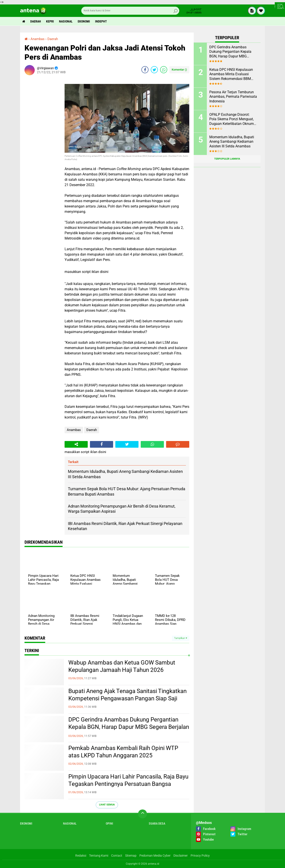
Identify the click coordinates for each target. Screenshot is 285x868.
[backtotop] (142, 814)
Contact (117, 856)
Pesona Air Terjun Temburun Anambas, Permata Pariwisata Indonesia (233, 97)
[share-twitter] (154, 70)
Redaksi (81, 856)
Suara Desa (157, 823)
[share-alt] (76, 444)
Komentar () (179, 70)
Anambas (74, 430)
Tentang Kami (99, 856)
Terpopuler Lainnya (227, 159)
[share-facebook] (145, 70)
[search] (130, 11)
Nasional (66, 21)
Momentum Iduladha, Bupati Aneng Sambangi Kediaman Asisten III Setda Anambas (232, 142)
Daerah (36, 21)
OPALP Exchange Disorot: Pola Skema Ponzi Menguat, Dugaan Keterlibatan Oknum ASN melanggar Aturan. (232, 119)
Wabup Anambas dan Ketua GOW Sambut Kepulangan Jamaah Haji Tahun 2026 (122, 666)
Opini (109, 823)
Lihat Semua (107, 805)
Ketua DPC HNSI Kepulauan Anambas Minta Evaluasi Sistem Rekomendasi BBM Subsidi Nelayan (231, 74)
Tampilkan (181, 638)
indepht (101, 21)
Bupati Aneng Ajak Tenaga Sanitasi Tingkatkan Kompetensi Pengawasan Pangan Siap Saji (127, 695)
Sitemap (131, 856)
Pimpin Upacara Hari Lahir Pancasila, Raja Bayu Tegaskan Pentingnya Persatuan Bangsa (128, 780)
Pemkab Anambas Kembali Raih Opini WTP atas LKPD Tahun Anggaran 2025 (123, 752)
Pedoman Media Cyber (155, 856)
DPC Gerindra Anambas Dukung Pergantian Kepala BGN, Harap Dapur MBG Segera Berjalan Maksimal (129, 727)
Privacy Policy (200, 856)
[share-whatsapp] (164, 70)
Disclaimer (181, 856)
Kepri (50, 21)
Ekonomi (84, 21)
